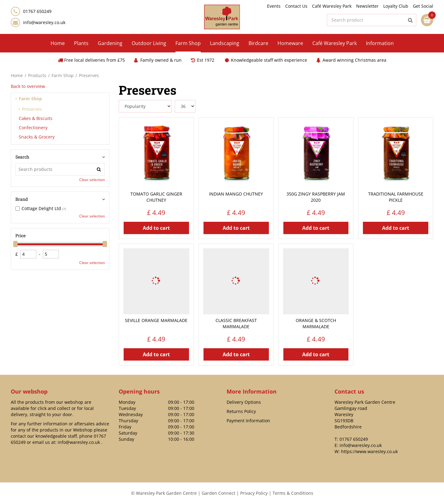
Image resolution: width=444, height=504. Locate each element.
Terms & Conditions (293, 493)
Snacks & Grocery (37, 137)
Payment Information (248, 421)
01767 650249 (354, 439)
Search (22, 157)
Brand (22, 199)
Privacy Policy (254, 493)
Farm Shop (30, 99)
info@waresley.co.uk (44, 22)
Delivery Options (244, 402)
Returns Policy (241, 411)
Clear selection (92, 180)
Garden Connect (218, 493)
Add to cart (156, 228)
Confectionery (33, 128)
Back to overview (28, 86)
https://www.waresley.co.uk (369, 451)
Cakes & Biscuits (36, 118)
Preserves (32, 109)
